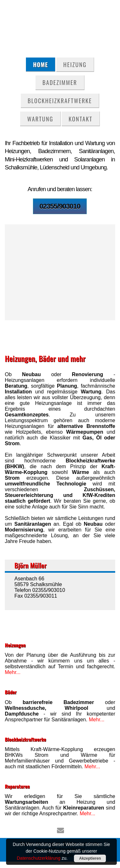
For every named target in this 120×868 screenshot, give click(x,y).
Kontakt (81, 119)
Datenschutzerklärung (38, 858)
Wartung (40, 119)
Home (40, 64)
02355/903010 (60, 206)
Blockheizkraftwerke (60, 101)
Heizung (75, 64)
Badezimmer (60, 82)
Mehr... (13, 672)
